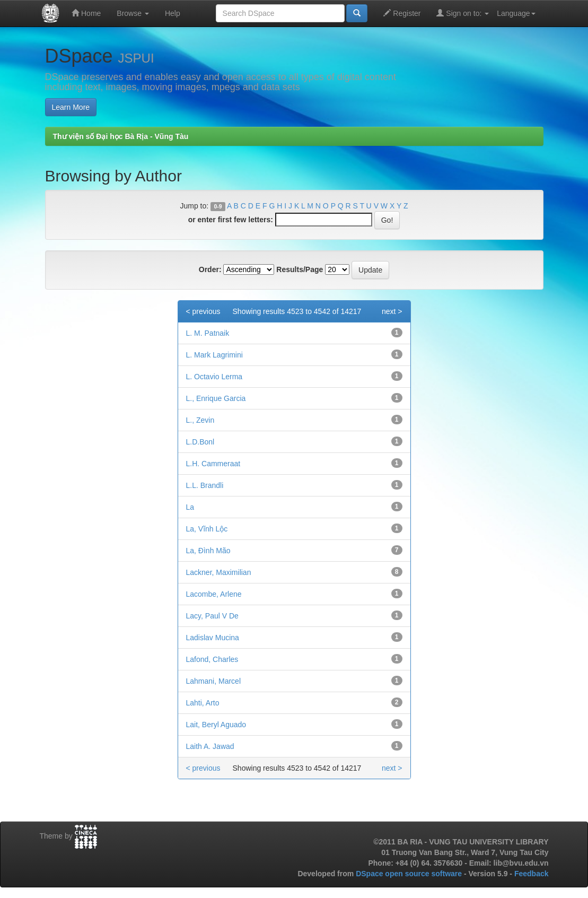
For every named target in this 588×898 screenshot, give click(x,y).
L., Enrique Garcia (216, 398)
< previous (203, 311)
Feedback (532, 874)
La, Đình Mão (208, 551)
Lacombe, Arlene (214, 594)
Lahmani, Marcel (214, 681)
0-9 (218, 206)
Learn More (71, 107)
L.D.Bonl (200, 442)
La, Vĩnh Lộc (207, 529)
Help (173, 13)
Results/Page (300, 269)
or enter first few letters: (231, 220)
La (190, 507)
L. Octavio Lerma (214, 377)
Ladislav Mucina (213, 638)
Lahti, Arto (203, 703)
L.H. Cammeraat (213, 464)
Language (516, 13)
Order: (210, 269)
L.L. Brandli (205, 485)
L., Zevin (200, 420)
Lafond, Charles (212, 659)
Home (86, 13)
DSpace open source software (410, 874)
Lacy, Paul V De (212, 616)
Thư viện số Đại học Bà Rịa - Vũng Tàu (121, 136)
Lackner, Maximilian (219, 572)
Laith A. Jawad (210, 746)
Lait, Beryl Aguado (216, 725)
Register (402, 13)
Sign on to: (463, 13)
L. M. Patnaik (208, 333)
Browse (133, 13)
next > (392, 311)
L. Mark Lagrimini (214, 355)
